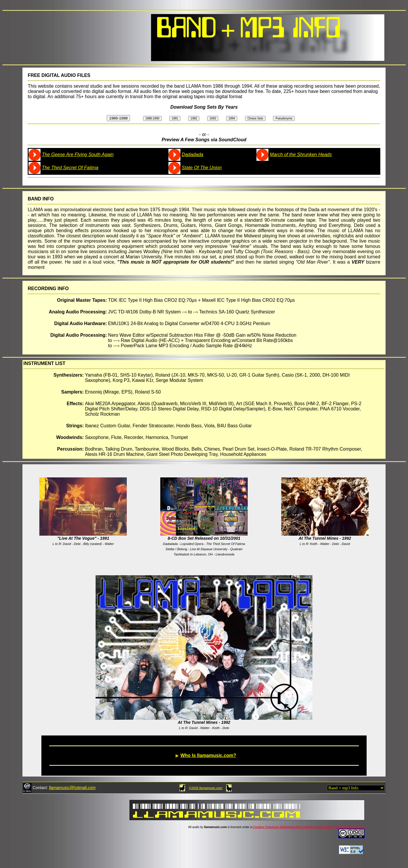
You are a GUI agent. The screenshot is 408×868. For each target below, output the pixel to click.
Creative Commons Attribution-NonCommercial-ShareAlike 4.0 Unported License (309, 827)
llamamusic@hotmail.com (72, 788)
